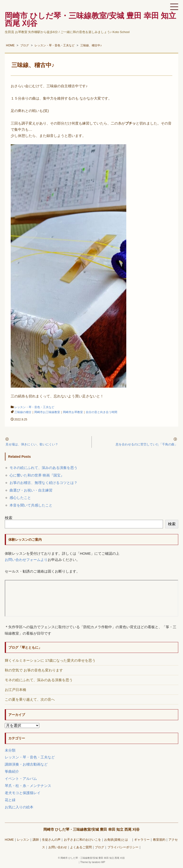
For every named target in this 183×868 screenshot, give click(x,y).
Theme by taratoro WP (93, 862)
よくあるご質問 (81, 847)
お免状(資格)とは (117, 840)
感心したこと (20, 498)
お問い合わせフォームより (26, 560)
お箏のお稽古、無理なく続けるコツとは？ (43, 483)
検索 (9, 518)
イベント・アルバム (21, 779)
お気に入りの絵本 (19, 807)
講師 (36, 840)
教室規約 (159, 840)
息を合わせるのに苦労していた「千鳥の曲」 (147, 444)
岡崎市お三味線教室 (47, 412)
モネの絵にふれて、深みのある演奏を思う (43, 468)
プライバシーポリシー (123, 847)
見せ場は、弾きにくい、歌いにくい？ (32, 444)
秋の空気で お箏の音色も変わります (34, 670)
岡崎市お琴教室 (73, 412)
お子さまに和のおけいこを (82, 840)
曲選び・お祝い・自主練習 (31, 490)
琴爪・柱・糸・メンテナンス (28, 786)
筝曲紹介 (12, 771)
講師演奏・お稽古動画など (26, 764)
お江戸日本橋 (15, 690)
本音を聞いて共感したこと (31, 505)
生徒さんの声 (51, 840)
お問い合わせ (58, 847)
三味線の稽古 (23, 412)
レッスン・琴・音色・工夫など (34, 407)
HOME (9, 840)
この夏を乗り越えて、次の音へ (30, 699)
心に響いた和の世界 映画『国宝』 (37, 475)
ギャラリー (142, 840)
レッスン (23, 840)
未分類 (10, 750)
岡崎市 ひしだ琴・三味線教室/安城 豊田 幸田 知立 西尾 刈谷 (92, 829)
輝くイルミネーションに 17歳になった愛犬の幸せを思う (50, 660)
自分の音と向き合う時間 (102, 412)
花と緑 (10, 800)
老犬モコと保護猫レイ (23, 793)
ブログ (99, 847)
